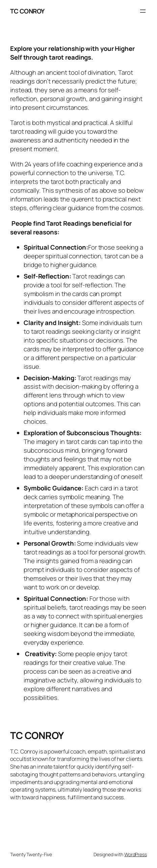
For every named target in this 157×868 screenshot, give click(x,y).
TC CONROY (27, 11)
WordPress (136, 854)
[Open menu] (143, 11)
